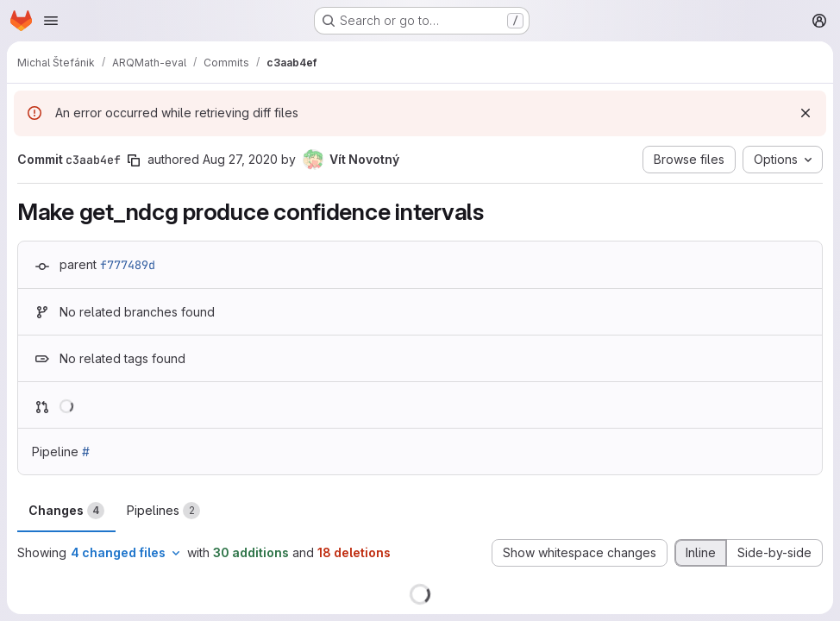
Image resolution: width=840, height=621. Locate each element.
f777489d (128, 265)
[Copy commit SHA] (134, 160)
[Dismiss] (806, 113)
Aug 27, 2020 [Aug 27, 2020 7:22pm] (240, 159)
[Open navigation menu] (51, 21)
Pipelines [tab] (163, 511)
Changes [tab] (66, 511)
